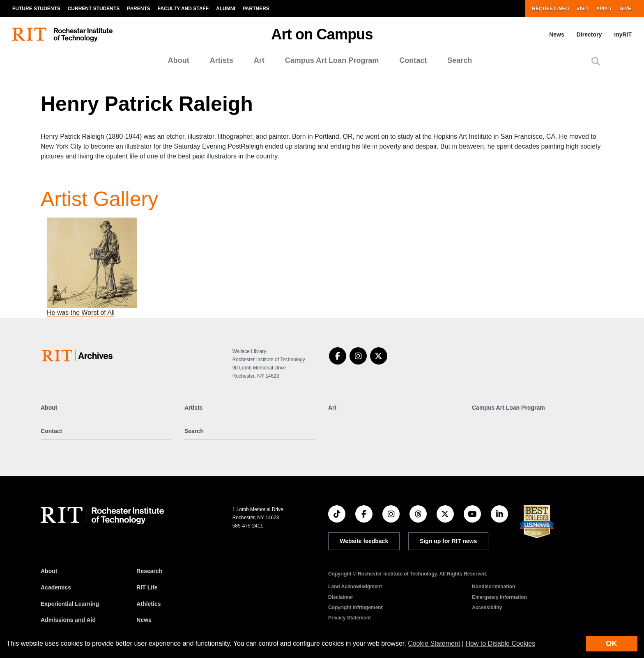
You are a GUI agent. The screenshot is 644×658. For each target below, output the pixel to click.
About (179, 60)
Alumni (226, 9)
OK (612, 643)
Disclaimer (341, 597)
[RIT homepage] (62, 35)
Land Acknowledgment (355, 587)
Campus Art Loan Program (332, 60)
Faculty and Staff (183, 9)
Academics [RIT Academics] (56, 587)
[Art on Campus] (79, 356)
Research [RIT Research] (149, 571)
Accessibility (487, 608)
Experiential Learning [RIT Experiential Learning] (70, 604)
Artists (222, 60)
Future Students (36, 9)
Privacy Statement (350, 618)
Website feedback (364, 541)
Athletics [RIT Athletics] (148, 604)
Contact (413, 60)
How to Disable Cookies (500, 643)
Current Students (94, 9)
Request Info (550, 9)
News (557, 34)
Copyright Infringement (355, 608)
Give (625, 9)
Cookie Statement (434, 643)
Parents (138, 9)
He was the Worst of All (81, 313)
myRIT (623, 34)
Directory (589, 34)
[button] (596, 61)
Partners (256, 9)
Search (460, 60)
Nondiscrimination (493, 587)
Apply (604, 9)
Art (259, 60)
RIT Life (147, 587)
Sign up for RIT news (448, 541)
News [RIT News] (144, 620)
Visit (582, 9)
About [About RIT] (49, 571)
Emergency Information (499, 597)
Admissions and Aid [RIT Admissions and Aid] (68, 620)
